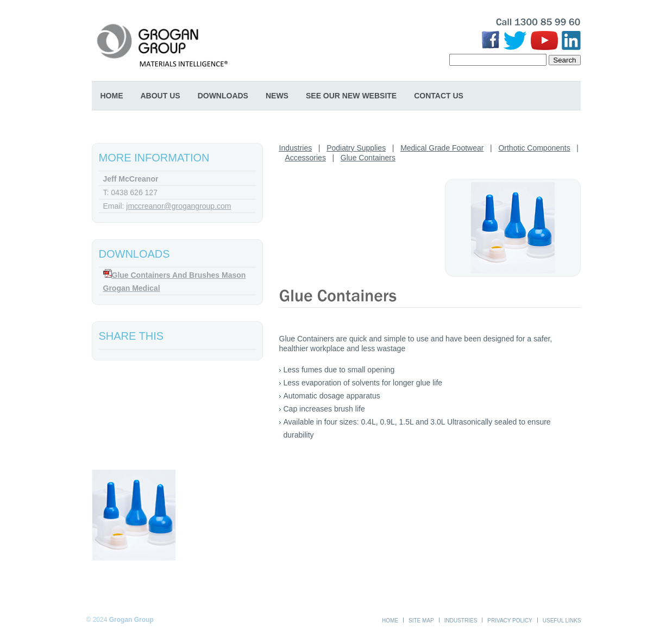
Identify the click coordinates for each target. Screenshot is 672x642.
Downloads (223, 96)
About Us (161, 96)
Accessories (305, 158)
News (277, 96)
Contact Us (439, 96)
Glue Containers (368, 158)
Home (112, 96)
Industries (296, 148)
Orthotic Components (534, 148)
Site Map (421, 621)
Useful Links (562, 621)
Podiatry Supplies (356, 148)
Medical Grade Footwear (442, 148)
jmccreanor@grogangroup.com (178, 206)
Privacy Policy (510, 621)
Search (564, 60)
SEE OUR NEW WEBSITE (351, 96)
